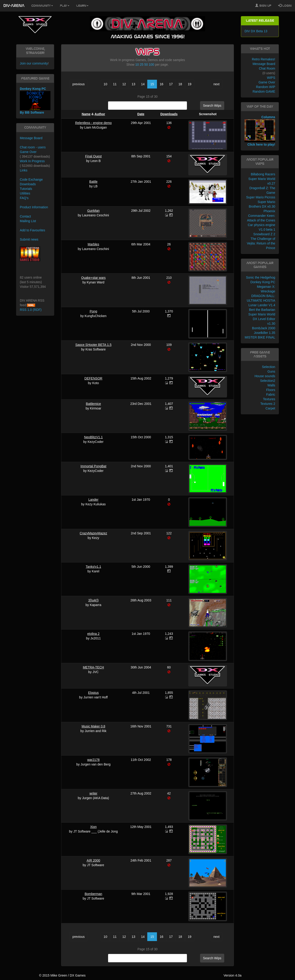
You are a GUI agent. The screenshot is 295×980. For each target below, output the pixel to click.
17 (171, 84)
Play (65, 6)
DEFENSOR (93, 378)
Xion (93, 827)
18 (180, 84)
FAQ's (24, 198)
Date (141, 114)
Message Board (31, 138)
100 (151, 65)
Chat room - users (33, 147)
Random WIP (266, 87)
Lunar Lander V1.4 (262, 305)
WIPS (271, 78)
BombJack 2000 (264, 328)
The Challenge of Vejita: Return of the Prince (261, 243)
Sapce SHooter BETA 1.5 (93, 345)
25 (142, 65)
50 (146, 65)
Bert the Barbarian (262, 310)
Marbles (93, 244)
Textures (269, 399)
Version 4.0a (233, 975)
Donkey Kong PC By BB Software (35, 101)
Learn (82, 6)
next (216, 84)
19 (190, 84)
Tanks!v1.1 (93, 567)
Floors (271, 390)
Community (42, 6)
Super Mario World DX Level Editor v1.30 (262, 319)
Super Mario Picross (261, 197)
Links (24, 170)
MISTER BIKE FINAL (260, 337)
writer (93, 793)
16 (162, 84)
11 (115, 84)
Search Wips (212, 106)
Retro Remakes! (264, 59)
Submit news (29, 239)
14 (143, 84)
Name (86, 114)
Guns (271, 371)
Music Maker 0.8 (93, 726)
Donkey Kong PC (263, 282)
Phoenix (269, 211)
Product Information (34, 207)
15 (152, 84)
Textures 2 (268, 404)
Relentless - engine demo (93, 123)
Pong (93, 311)
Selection (268, 367)
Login (285, 6)
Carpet (270, 408)
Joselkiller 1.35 (264, 333)
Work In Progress (32, 161)
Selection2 (268, 381)
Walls (271, 385)
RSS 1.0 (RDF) (31, 310)
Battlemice (93, 404)
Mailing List (28, 221)
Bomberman (93, 894)
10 (137, 65)
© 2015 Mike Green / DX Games (62, 975)
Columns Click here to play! (260, 131)
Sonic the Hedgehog (261, 277)
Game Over (28, 152)
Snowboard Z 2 (264, 234)
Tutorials (26, 189)
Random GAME (264, 91)
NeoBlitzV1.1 (93, 437)
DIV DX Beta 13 (256, 31)
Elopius (93, 693)
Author (100, 114)
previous (78, 84)
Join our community (34, 63)
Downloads (169, 114)
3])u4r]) (93, 600)
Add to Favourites (32, 230)
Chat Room (267, 68)
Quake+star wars (93, 278)
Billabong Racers (263, 174)
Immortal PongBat (93, 466)
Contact (25, 216)
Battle (93, 182)
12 (124, 84)
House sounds (265, 376)
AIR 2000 (93, 860)
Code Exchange (31, 180)
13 (133, 84)
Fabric (271, 394)
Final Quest (93, 156)
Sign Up (263, 6)
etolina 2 (93, 634)
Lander (93, 500)
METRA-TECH (93, 667)
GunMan (93, 211)
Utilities (25, 193)
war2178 (93, 760)
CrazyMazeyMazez (93, 533)
